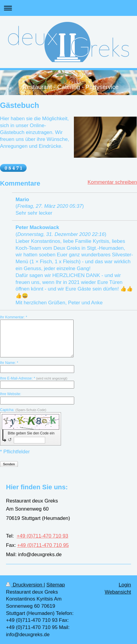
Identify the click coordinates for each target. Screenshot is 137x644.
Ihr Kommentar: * (14, 317)
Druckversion (25, 585)
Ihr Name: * (9, 363)
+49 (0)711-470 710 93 (42, 536)
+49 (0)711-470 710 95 (43, 545)
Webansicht (118, 592)
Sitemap (56, 585)
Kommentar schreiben (112, 182)
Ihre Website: (10, 394)
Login (125, 585)
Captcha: (23, 410)
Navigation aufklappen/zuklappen (68, 8)
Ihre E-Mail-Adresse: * (34, 378)
